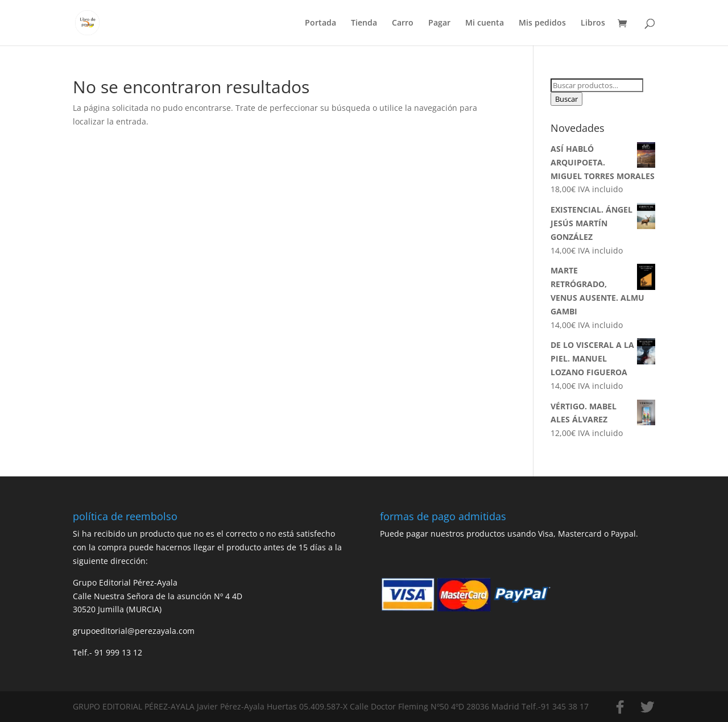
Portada (320, 23)
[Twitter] (647, 707)
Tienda (364, 23)
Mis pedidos (542, 23)
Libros (593, 23)
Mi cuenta (485, 23)
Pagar (439, 23)
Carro (403, 23)
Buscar (566, 99)
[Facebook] (620, 707)
